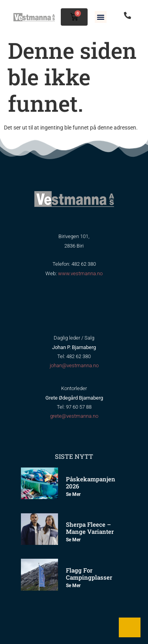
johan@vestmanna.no (74, 365)
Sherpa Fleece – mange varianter (90, 528)
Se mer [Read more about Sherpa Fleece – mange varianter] (73, 540)
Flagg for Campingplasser (89, 574)
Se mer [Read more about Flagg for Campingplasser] (73, 586)
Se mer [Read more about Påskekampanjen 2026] (73, 494)
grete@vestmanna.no (74, 416)
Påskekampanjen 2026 (91, 483)
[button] (101, 17)
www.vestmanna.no (80, 273)
